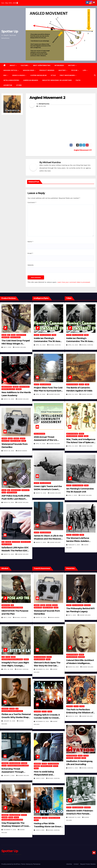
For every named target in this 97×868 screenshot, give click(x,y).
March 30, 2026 (9, 399)
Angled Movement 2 (47, 98)
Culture (12, 709)
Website (31, 265)
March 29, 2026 (9, 451)
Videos (13, 657)
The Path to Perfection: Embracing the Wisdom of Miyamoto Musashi (80, 713)
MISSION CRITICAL (11, 70)
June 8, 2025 (40, 778)
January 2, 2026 (9, 776)
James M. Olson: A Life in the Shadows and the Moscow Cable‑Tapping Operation (48, 539)
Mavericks (75, 535)
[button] (95, 75)
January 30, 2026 (10, 721)
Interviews (59, 65)
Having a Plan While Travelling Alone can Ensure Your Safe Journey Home (48, 826)
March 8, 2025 (73, 716)
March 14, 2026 (41, 493)
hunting (23, 438)
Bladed (4, 335)
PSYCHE (75, 70)
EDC (5, 75)
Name (30, 242)
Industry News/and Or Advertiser (57, 80)
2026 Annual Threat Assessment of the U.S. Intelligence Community (46, 440)
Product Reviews (47, 70)
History (72, 65)
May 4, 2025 (72, 615)
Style (53, 75)
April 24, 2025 (73, 394)
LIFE (85, 70)
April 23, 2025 (73, 446)
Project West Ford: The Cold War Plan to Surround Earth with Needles (48, 391)
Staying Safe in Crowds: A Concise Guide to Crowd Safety (47, 718)
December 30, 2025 (42, 669)
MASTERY (62, 70)
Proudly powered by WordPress (11, 864)
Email (30, 253)
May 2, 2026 (8, 617)
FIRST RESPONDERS (68, 75)
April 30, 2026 (41, 345)
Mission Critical (21, 335)
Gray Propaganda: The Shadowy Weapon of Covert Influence (16, 826)
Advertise (8, 85)
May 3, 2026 (8, 347)
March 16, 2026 (9, 502)
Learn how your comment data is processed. (74, 282)
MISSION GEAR (29, 70)
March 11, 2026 (41, 542)
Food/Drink (70, 758)
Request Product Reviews (88, 864)
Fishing (10, 438)
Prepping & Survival (46, 766)
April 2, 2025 (73, 495)
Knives (13, 335)
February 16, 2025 (75, 817)
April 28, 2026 (9, 669)
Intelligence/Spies (11, 80)
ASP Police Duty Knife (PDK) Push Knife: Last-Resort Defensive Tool (16, 499)
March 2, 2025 (73, 768)
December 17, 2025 (10, 830)
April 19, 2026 (41, 394)
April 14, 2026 (41, 444)
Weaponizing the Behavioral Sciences (12, 607)
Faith (78, 80)
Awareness (5, 709)
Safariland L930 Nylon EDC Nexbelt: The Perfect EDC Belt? (15, 551)
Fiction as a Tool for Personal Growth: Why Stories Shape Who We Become (16, 717)
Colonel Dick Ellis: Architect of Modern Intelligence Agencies (80, 663)
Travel (24, 441)
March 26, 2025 (74, 667)
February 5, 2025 (74, 545)
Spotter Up (10, 31)
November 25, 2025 (42, 721)
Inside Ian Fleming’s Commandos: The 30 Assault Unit (48, 341)
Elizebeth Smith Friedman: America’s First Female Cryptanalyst (80, 814)
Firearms (16, 387)
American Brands (31, 80)
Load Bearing (16, 542)
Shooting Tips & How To (8, 389)
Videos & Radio (19, 75)
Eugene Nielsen (19, 347)
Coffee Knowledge (38, 75)
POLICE (4, 492)
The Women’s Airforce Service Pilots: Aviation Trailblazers (78, 541)
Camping (4, 438)
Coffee (80, 756)
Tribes (54, 335)
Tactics (81, 436)
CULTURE (24, 65)
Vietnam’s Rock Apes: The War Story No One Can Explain (47, 666)
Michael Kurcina (44, 104)
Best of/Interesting (42, 65)
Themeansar (37, 864)
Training (19, 389)
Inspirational (6, 605)
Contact (76, 864)
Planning (24, 763)
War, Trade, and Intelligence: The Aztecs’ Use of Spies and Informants (81, 442)
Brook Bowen (21, 451)
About (13, 65)
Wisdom (26, 659)
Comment (32, 202)
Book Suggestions (72, 756)
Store (19, 85)
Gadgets (16, 438)
